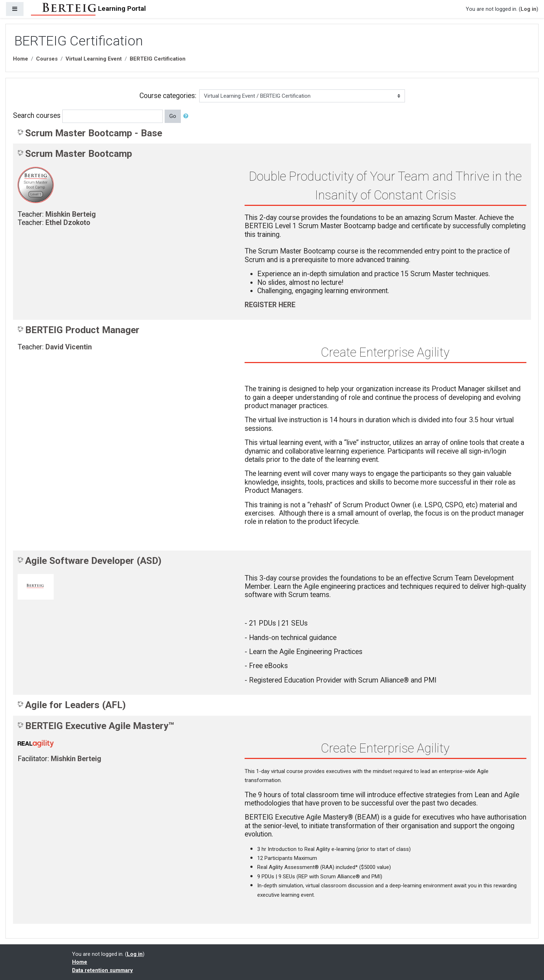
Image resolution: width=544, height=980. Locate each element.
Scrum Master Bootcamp (79, 154)
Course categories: (168, 96)
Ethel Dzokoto (68, 223)
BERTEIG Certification (158, 59)
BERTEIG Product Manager (82, 330)
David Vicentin (69, 347)
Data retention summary (102, 970)
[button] (187, 116)
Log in (529, 9)
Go (173, 116)
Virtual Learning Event (94, 59)
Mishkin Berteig (71, 214)
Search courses (37, 116)
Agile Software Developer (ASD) (93, 561)
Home (21, 59)
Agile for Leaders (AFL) (75, 705)
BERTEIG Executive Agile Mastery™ (100, 726)
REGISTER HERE (270, 305)
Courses (47, 59)
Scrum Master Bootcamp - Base (94, 133)
